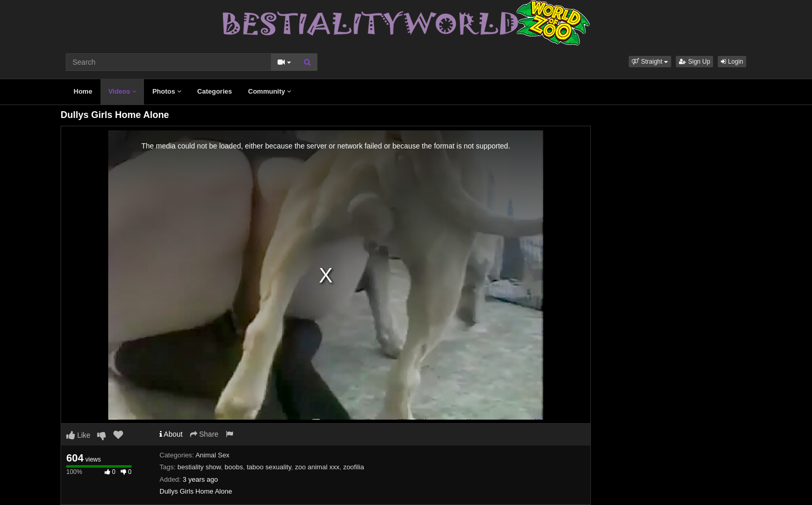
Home (83, 91)
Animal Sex (212, 455)
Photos (167, 91)
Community (270, 91)
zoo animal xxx (317, 467)
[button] (650, 62)
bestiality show (199, 467)
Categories (215, 91)
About (171, 434)
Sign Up (694, 62)
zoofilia (354, 467)
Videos (122, 91)
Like (78, 435)
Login (732, 62)
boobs (234, 467)
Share (204, 434)
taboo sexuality (269, 467)
